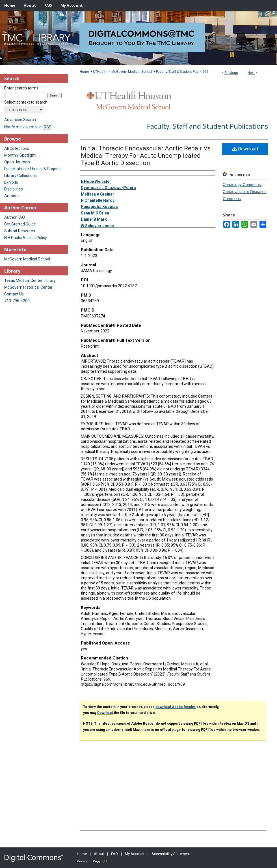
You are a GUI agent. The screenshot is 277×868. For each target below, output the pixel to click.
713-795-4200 (17, 301)
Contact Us (14, 294)
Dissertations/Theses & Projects (33, 169)
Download (245, 149)
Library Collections (20, 176)
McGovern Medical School (132, 72)
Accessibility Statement (171, 854)
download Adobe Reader (176, 707)
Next (251, 73)
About (99, 854)
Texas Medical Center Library (30, 280)
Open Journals (17, 162)
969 (205, 72)
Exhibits (11, 182)
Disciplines (14, 189)
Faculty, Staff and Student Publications (207, 126)
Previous (231, 73)
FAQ (114, 854)
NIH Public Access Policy (26, 238)
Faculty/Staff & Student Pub (177, 72)
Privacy (82, 861)
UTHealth (100, 72)
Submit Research (20, 231)
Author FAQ (15, 217)
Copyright (100, 861)
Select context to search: (26, 102)
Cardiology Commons (242, 185)
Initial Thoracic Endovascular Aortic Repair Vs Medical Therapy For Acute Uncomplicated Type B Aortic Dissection (146, 156)
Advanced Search (20, 120)
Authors (11, 196)
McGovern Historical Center (28, 287)
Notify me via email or (28, 127)
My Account (135, 854)
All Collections (17, 148)
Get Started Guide (20, 224)
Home (84, 72)
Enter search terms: (22, 88)
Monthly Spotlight (20, 155)
